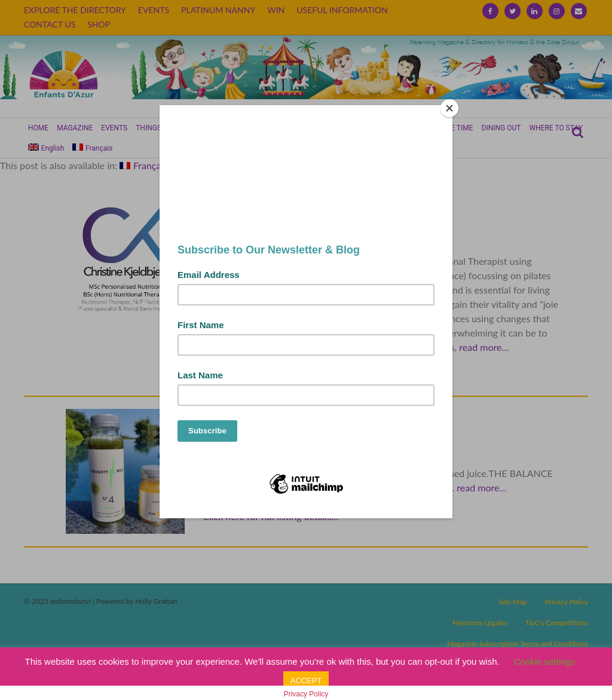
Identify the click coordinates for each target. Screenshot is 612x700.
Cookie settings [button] (545, 661)
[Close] (449, 108)
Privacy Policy (306, 694)
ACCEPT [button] (306, 681)
